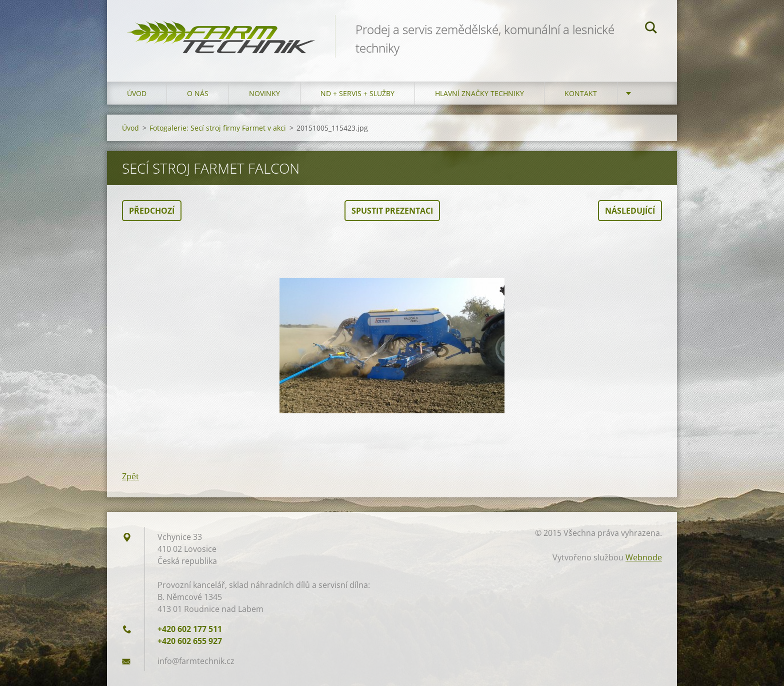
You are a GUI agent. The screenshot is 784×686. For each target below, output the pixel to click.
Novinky (264, 93)
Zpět (130, 476)
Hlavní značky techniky (479, 93)
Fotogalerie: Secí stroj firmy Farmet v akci (218, 128)
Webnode (644, 557)
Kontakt (581, 93)
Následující (630, 211)
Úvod (137, 93)
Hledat (651, 29)
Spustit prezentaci (392, 211)
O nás (198, 93)
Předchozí (152, 211)
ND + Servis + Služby (357, 93)
